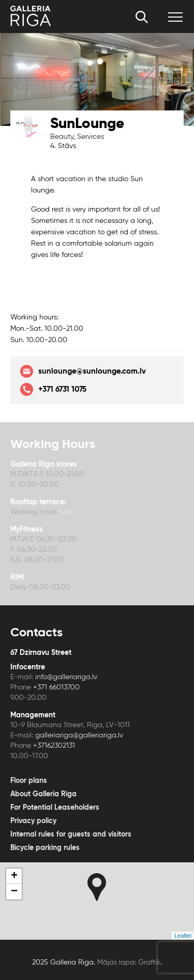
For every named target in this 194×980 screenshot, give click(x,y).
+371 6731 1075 (53, 389)
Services (91, 137)
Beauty (62, 137)
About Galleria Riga (43, 794)
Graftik (149, 962)
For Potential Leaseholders (55, 808)
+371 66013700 (56, 687)
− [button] (14, 892)
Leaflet (183, 936)
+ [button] (14, 876)
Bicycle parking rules (45, 848)
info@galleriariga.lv (66, 677)
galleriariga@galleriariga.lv (79, 735)
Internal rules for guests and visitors (71, 834)
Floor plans (29, 781)
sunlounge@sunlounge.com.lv (83, 371)
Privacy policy (33, 821)
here (65, 512)
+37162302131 (54, 746)
